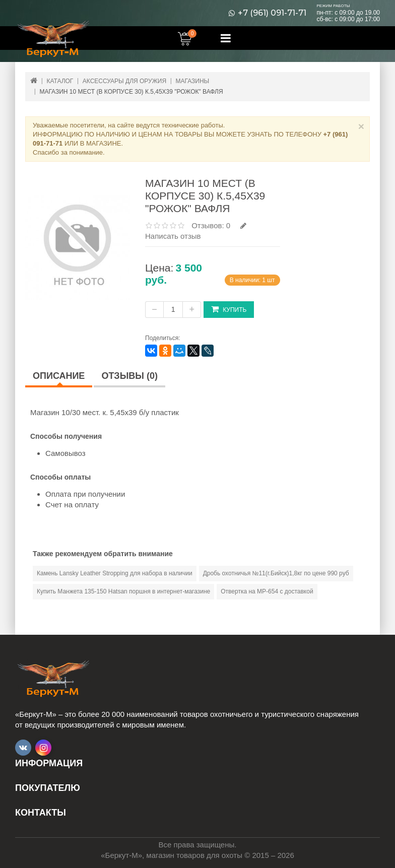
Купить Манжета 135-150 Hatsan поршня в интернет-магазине (123, 591)
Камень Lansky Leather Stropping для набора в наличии (115, 573)
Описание (59, 376)
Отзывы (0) (129, 376)
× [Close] (361, 126)
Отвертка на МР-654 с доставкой (267, 591)
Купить (229, 309)
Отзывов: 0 (211, 225)
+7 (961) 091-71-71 (272, 13)
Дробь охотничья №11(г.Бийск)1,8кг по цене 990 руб (276, 573)
